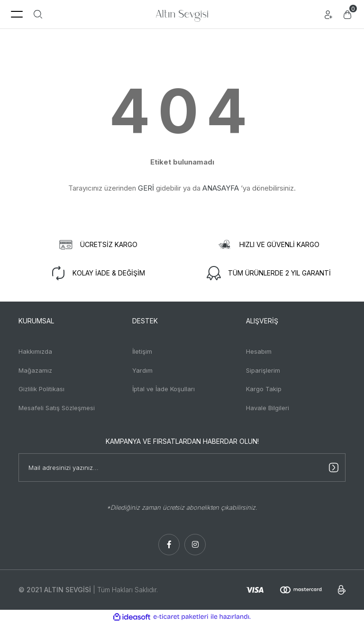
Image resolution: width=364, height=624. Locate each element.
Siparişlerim (263, 370)
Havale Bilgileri (268, 408)
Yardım (142, 370)
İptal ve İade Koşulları (164, 389)
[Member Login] (328, 14)
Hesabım (259, 351)
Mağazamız (35, 370)
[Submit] (334, 468)
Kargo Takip (264, 389)
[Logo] (182, 14)
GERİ (146, 188)
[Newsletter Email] (182, 468)
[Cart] (347, 14)
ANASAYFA (221, 188)
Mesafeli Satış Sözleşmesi (57, 408)
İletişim (142, 351)
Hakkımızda (35, 351)
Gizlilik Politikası (41, 389)
